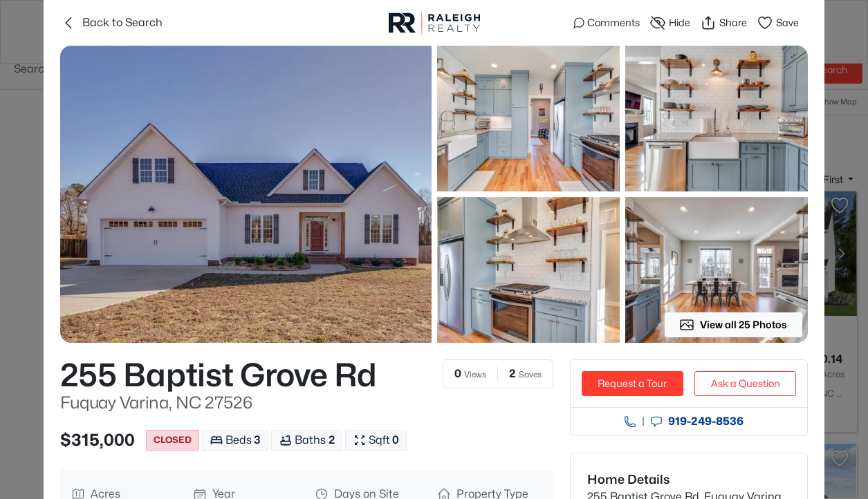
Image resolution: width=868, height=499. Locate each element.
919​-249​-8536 (706, 422)
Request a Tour (632, 383)
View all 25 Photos (733, 325)
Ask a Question (746, 383)
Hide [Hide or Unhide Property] (670, 23)
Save (778, 23)
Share (723, 23)
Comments (607, 22)
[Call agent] (630, 422)
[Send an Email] (656, 422)
